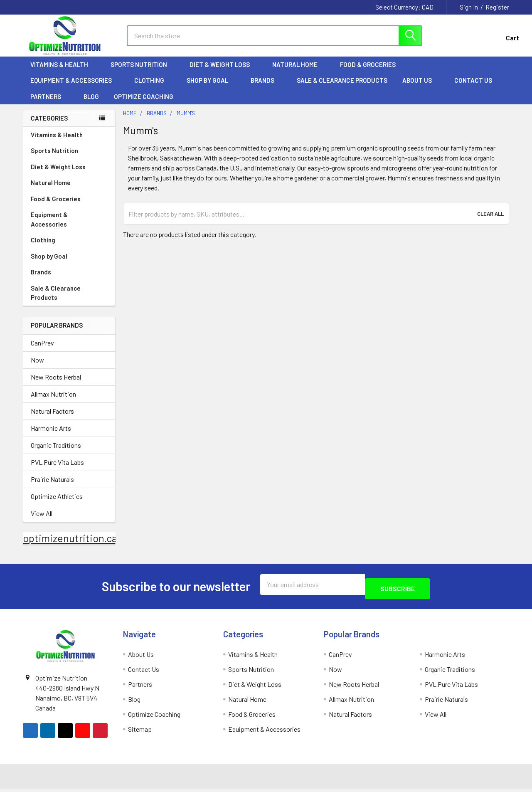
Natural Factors (52, 418)
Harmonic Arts (51, 435)
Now (37, 367)
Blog (91, 104)
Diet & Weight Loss (223, 72)
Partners (49, 104)
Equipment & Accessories (75, 88)
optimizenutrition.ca (70, 545)
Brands (266, 88)
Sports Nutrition (143, 72)
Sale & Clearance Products (342, 88)
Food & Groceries (372, 72)
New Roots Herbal (56, 384)
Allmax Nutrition (53, 401)
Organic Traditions (56, 453)
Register (497, 7)
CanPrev (42, 350)
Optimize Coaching (144, 104)
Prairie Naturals (52, 487)
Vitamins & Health (63, 72)
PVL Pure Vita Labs (57, 470)
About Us (421, 88)
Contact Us (473, 88)
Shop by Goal (211, 88)
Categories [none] (49, 126)
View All (42, 521)
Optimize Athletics (57, 504)
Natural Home (299, 72)
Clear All (490, 221)
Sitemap (140, 732)
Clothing (153, 88)
